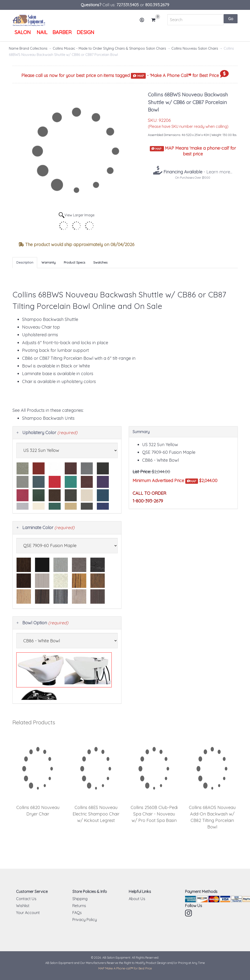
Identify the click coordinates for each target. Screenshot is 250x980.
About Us (137, 899)
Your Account (28, 913)
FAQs (77, 913)
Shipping (80, 899)
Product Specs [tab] (74, 262)
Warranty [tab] (49, 262)
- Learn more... (197, 172)
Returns (79, 906)
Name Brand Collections (28, 48)
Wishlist (23, 906)
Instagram (189, 913)
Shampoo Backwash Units (48, 418)
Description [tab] (25, 262)
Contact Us (26, 899)
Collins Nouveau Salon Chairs (195, 48)
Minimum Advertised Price (165, 481)
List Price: (142, 472)
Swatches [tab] (100, 262)
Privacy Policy (85, 920)
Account (143, 22)
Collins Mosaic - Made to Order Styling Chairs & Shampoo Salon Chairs (109, 48)
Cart (155, 20)
